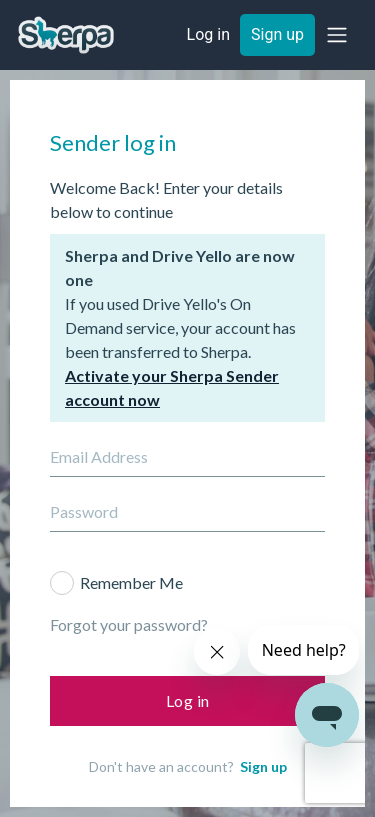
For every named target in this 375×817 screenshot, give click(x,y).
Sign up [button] (277, 34)
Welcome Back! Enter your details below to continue (166, 199)
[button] (337, 35)
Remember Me (131, 582)
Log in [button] (208, 34)
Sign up (263, 766)
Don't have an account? (188, 766)
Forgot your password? (129, 624)
